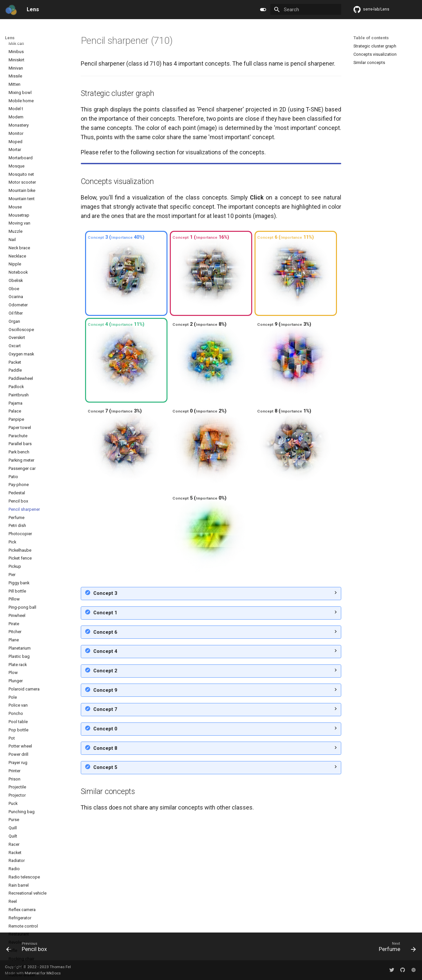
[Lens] (11, 10)
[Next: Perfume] (395, 948)
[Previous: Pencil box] (29, 948)
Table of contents (371, 38)
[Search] (306, 9)
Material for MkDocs (43, 973)
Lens (10, 38)
